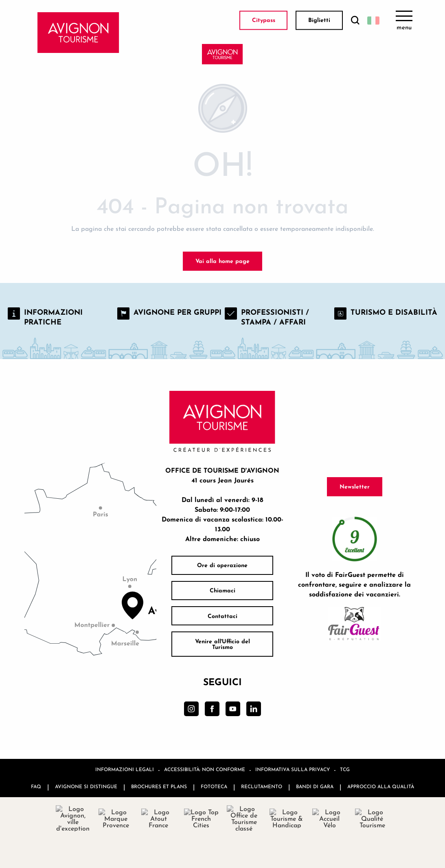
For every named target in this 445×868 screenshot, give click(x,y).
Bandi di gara (315, 786)
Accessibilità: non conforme (205, 769)
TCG (345, 769)
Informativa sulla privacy (293, 769)
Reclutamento (262, 786)
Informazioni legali (125, 769)
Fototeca (214, 786)
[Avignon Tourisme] (222, 54)
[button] (355, 21)
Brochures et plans (159, 786)
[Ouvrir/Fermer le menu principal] (404, 20)
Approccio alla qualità (381, 786)
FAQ (36, 786)
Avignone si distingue (86, 786)
